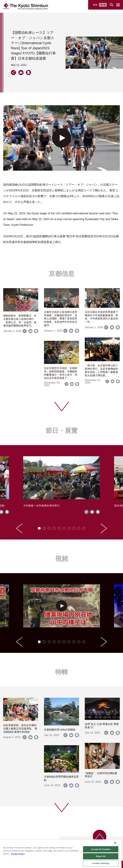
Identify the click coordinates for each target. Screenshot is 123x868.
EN (95, 5)
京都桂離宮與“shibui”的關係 (60, 730)
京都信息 (62, 274)
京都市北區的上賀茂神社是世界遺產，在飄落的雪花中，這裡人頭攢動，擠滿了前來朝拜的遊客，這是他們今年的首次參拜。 (61, 319)
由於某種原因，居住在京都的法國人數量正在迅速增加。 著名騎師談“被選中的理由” (20, 729)
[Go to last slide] (19, 528)
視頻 (62, 559)
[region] (61, 854)
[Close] (115, 843)
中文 (103, 5)
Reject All (101, 856)
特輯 (62, 672)
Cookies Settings (101, 863)
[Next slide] (104, 528)
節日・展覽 (62, 431)
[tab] (39, 528)
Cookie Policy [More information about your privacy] (18, 854)
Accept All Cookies (101, 849)
